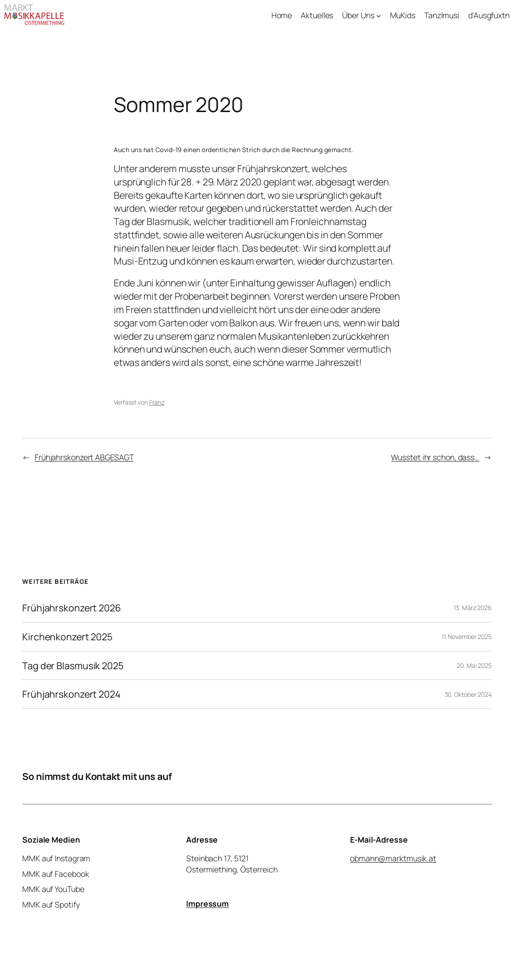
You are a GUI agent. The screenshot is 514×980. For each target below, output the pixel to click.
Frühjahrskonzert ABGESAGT (84, 457)
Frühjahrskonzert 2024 (72, 694)
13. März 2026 (473, 608)
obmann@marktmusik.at (393, 858)
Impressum (207, 903)
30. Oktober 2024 (468, 694)
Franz (157, 402)
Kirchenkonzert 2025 (67, 637)
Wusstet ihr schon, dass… (435, 457)
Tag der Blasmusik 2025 (73, 666)
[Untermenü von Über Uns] (379, 15)
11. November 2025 (467, 637)
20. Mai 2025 (474, 665)
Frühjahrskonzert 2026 (72, 608)
